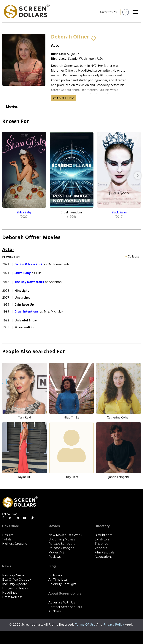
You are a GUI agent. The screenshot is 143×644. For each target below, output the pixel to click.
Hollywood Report (16, 588)
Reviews (54, 557)
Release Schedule (62, 544)
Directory (102, 526)
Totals (7, 539)
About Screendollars (65, 594)
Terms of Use (86, 624)
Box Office (11, 526)
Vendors (101, 548)
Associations (103, 557)
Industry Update (15, 584)
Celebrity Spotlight (62, 584)
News (7, 566)
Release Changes (61, 548)
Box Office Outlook (17, 580)
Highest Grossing (15, 544)
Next (138, 176)
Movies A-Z (56, 552)
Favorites (109, 12)
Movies (12, 106)
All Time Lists (58, 580)
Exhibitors (102, 539)
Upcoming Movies (62, 539)
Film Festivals (104, 552)
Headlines (10, 593)
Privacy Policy (114, 624)
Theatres (101, 544)
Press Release (12, 597)
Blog (52, 566)
